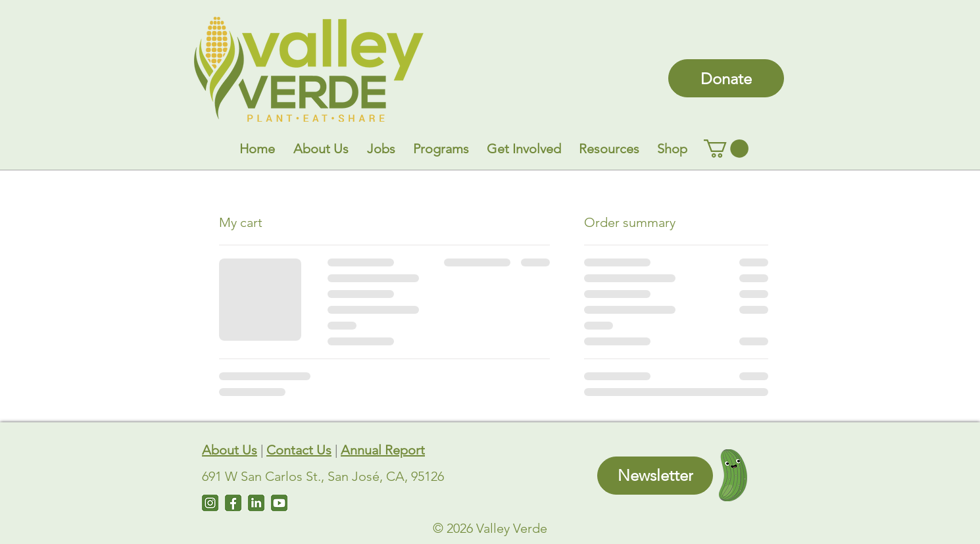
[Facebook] (233, 503)
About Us (230, 450)
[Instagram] (210, 503)
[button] (321, 149)
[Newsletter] (655, 476)
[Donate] (726, 78)
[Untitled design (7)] (279, 503)
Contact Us (299, 450)
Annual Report (383, 450)
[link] (726, 149)
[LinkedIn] (256, 503)
